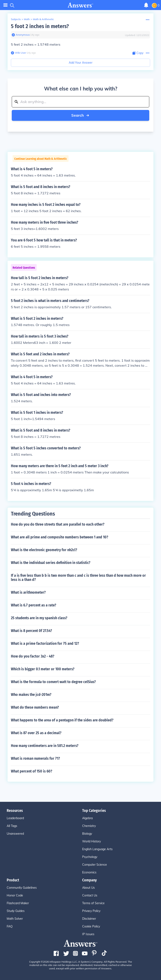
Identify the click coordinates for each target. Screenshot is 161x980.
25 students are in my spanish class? (39, 618)
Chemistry (89, 826)
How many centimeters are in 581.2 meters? (45, 746)
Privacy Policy (91, 911)
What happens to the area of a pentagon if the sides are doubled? (62, 720)
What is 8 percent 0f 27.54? (31, 631)
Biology (87, 834)
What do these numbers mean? (35, 707)
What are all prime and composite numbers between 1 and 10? (60, 537)
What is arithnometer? (28, 592)
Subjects (16, 19)
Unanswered (15, 834)
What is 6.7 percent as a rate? (34, 605)
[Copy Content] (138, 53)
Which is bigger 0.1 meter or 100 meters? (43, 669)
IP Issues (88, 934)
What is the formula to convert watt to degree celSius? (53, 682)
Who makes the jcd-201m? (31, 695)
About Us (88, 888)
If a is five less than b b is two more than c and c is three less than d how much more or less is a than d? (78, 578)
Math (27, 19)
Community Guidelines (22, 888)
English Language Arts (97, 849)
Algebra (87, 818)
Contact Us (90, 895)
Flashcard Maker (18, 903)
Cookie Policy (91, 926)
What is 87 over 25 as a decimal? (36, 733)
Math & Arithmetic (43, 19)
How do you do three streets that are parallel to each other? (58, 524)
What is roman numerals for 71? (35, 758)
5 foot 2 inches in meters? (40, 26)
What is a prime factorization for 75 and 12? (45, 643)
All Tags (12, 826)
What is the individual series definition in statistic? (51, 563)
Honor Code (15, 895)
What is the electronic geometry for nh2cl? (44, 550)
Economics (89, 872)
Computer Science (95, 865)
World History (92, 841)
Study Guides (16, 911)
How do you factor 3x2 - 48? (33, 656)
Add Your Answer (81, 63)
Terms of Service (93, 903)
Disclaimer (89, 919)
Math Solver (15, 919)
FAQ (10, 926)
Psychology (90, 857)
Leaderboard (15, 818)
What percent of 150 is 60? (32, 771)
